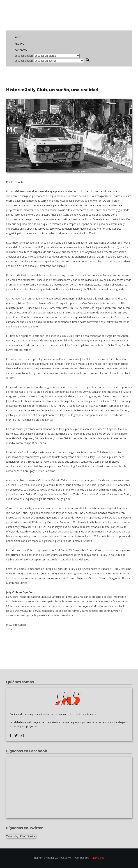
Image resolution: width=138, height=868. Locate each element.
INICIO (18, 37)
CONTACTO (21, 50)
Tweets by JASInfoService (21, 836)
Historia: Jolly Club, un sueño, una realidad (53, 90)
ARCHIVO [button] (21, 44)
